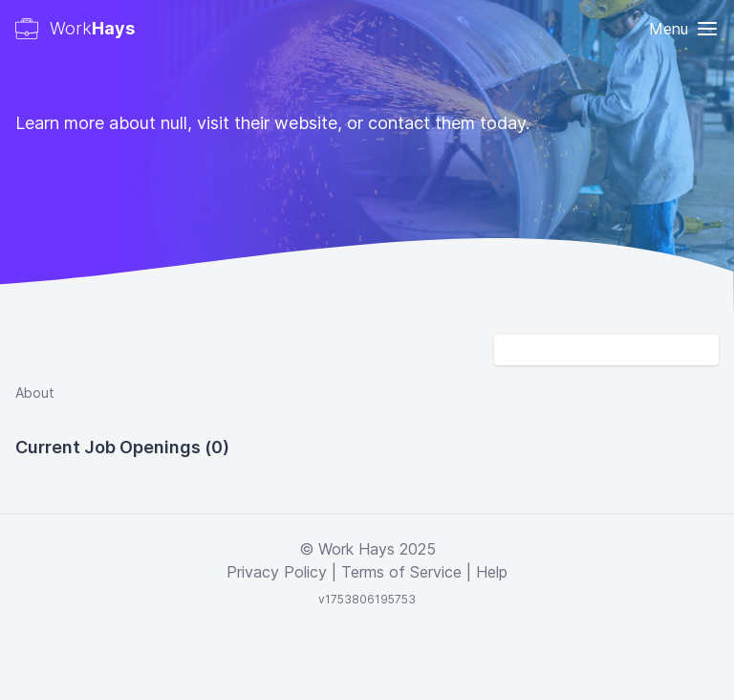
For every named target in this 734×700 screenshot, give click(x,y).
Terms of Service (401, 572)
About (35, 393)
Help (492, 572)
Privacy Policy (277, 572)
